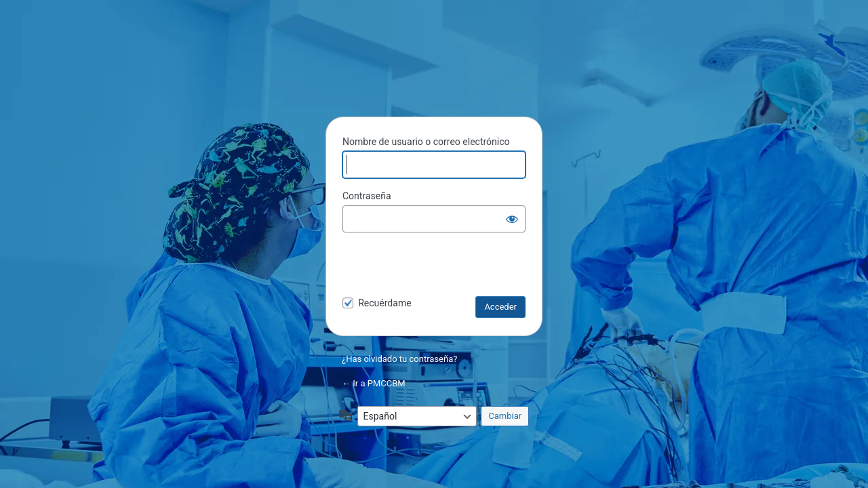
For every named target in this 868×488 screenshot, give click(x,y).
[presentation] (435, 267)
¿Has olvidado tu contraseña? (399, 359)
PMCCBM (434, 72)
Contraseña (367, 196)
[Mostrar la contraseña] (512, 219)
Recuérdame (384, 303)
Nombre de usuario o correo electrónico (426, 142)
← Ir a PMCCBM (374, 383)
